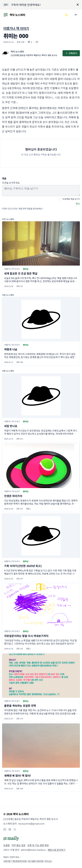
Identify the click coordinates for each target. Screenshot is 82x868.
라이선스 (48, 861)
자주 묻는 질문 (19, 845)
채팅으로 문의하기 (57, 850)
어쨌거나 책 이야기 (16, 28)
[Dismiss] (78, 5)
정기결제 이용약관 (36, 861)
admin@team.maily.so (33, 850)
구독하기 (71, 53)
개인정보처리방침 (19, 861)
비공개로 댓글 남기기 (71, 199)
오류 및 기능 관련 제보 (38, 845)
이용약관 (7, 861)
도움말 (7, 845)
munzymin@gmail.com (31, 824)
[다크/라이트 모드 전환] (67, 15)
